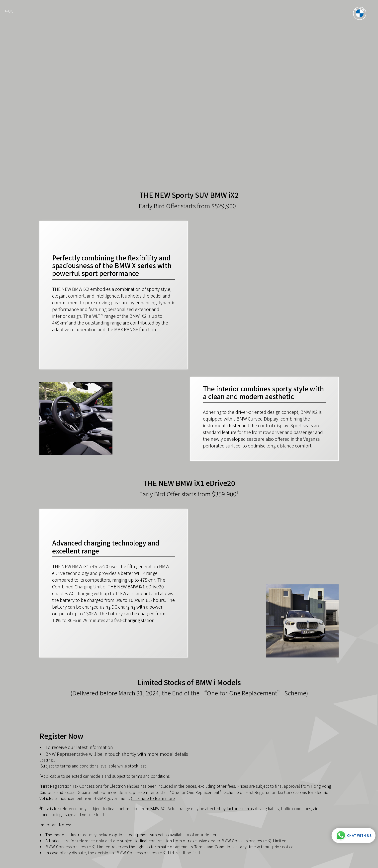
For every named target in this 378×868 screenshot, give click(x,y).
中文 (9, 11)
